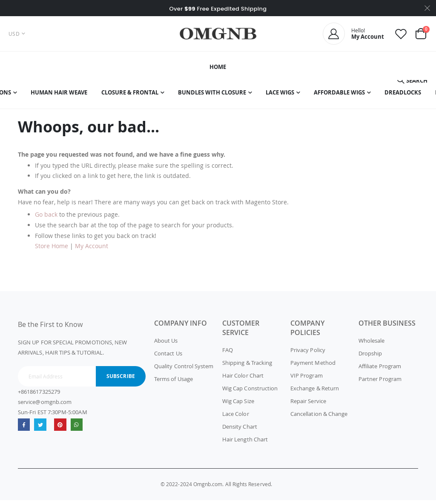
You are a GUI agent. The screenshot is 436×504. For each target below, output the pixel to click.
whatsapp (79, 428)
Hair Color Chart (243, 379)
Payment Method (313, 367)
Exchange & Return (315, 392)
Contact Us (168, 357)
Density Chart (240, 430)
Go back (46, 218)
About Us (166, 344)
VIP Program (307, 379)
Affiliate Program (380, 370)
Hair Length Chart (245, 443)
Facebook (24, 428)
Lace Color (236, 418)
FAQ (228, 354)
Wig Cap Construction (250, 392)
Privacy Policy (308, 354)
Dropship (370, 357)
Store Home (52, 250)
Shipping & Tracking (247, 367)
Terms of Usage (174, 383)
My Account (92, 250)
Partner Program (380, 383)
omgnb (62, 428)
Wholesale (372, 344)
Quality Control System (184, 370)
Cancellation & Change (319, 418)
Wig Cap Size (238, 405)
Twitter (41, 428)
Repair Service (308, 405)
